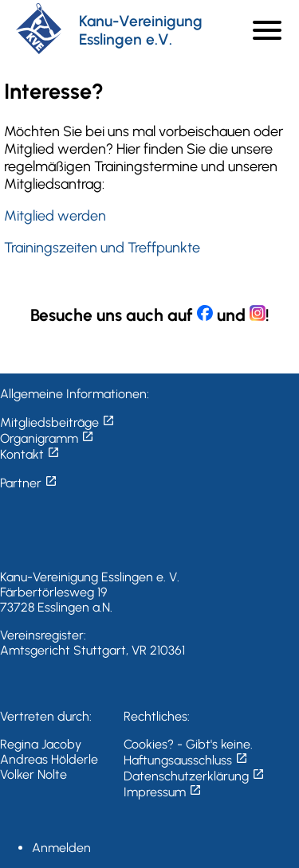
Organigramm (47, 438)
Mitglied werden (55, 216)
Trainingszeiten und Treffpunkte (102, 248)
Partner (29, 483)
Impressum (163, 792)
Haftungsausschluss (186, 760)
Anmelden (61, 848)
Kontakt (30, 454)
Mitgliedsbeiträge (57, 422)
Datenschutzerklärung (194, 776)
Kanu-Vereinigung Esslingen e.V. (141, 30)
